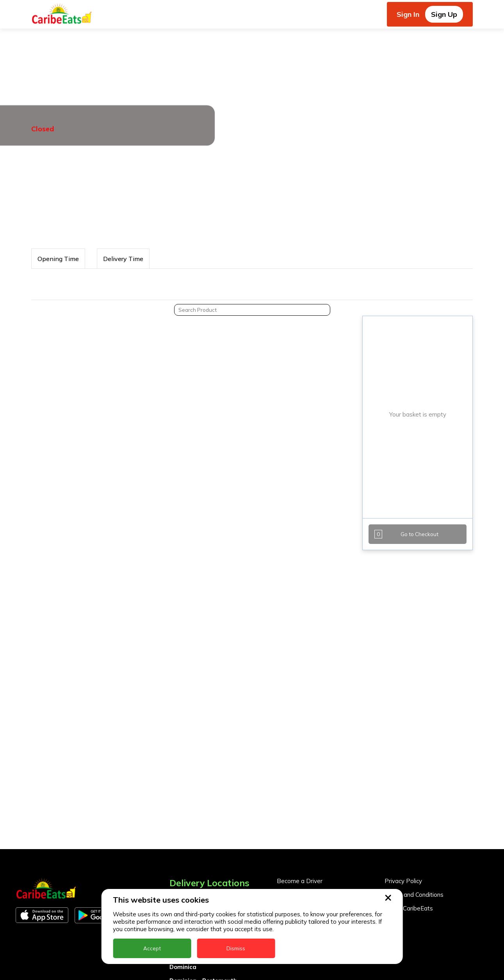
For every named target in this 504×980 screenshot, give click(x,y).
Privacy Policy (403, 881)
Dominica (183, 967)
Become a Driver (300, 881)
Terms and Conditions (414, 895)
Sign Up (444, 14)
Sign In (408, 14)
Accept (152, 948)
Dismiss (236, 948)
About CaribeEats (409, 908)
